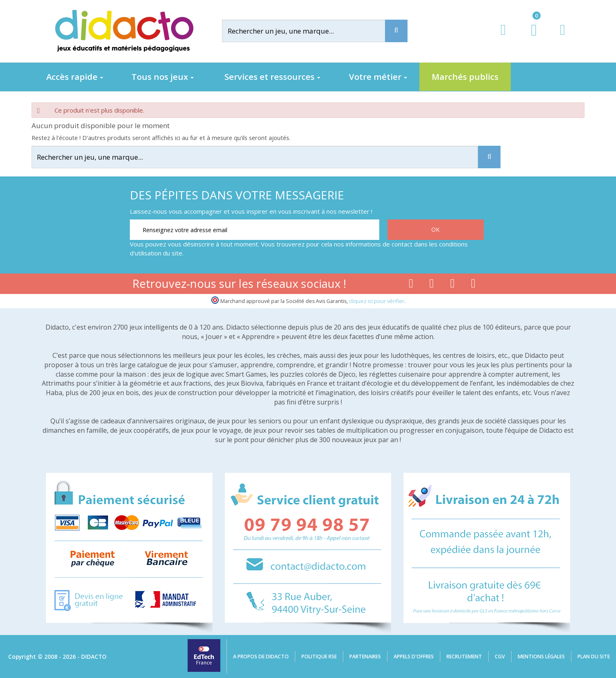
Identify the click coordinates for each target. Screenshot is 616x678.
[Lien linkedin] (473, 285)
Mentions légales (541, 657)
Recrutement (464, 657)
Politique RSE (319, 657)
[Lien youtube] (432, 285)
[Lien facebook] (411, 285)
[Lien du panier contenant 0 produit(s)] (530, 38)
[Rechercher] (310, 31)
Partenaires (365, 657)
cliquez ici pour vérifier (377, 301)
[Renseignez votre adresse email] (255, 230)
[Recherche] (396, 31)
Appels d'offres (414, 657)
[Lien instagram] (452, 285)
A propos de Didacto (261, 657)
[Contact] (563, 37)
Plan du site (594, 657)
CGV (500, 657)
